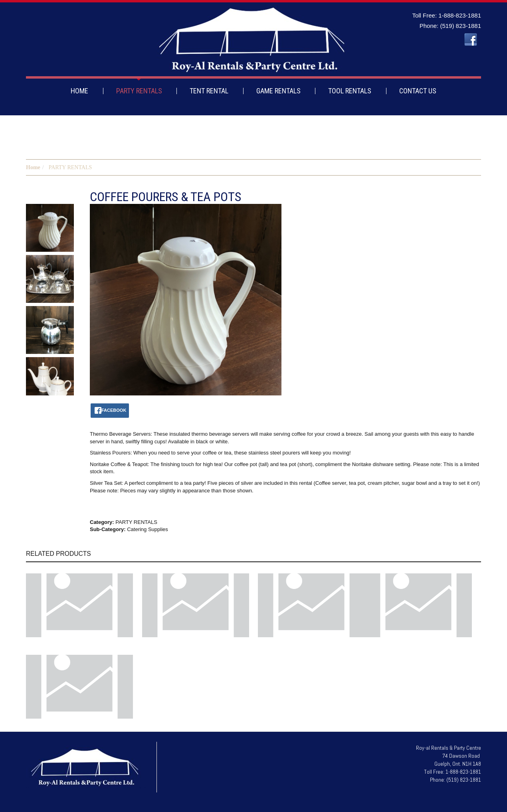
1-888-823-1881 (460, 15)
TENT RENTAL (209, 91)
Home (33, 167)
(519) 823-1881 (460, 26)
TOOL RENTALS (350, 91)
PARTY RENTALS (139, 91)
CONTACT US (418, 91)
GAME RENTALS (278, 91)
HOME (79, 91)
